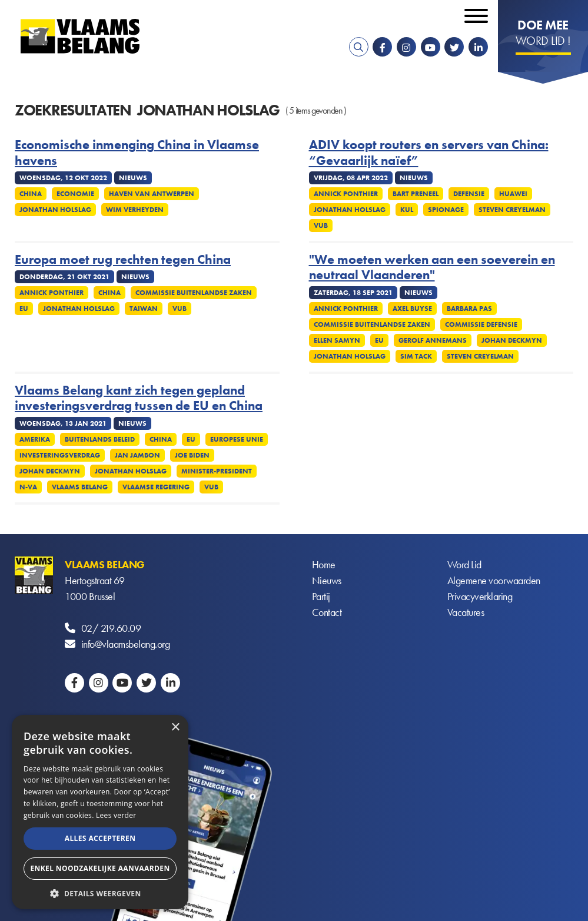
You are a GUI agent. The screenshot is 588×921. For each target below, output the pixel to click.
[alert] (100, 812)
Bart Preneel (416, 194)
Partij (321, 596)
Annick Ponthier (346, 194)
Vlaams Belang (80, 487)
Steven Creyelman (512, 210)
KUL (407, 210)
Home (324, 564)
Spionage (446, 210)
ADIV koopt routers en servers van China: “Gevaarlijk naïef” (429, 153)
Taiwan (144, 309)
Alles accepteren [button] (100, 838)
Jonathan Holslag (55, 210)
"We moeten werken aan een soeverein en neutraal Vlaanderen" (432, 268)
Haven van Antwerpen (152, 194)
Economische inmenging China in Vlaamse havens (137, 153)
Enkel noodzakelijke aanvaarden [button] (100, 868)
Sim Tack (416, 356)
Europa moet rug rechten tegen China (123, 260)
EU (24, 309)
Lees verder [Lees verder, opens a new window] (116, 815)
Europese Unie (237, 439)
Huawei (513, 194)
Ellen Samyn (337, 340)
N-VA (28, 487)
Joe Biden (192, 455)
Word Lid (464, 564)
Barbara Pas (469, 309)
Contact (327, 612)
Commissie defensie (481, 324)
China (31, 194)
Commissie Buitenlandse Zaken (194, 293)
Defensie (469, 194)
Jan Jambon (137, 455)
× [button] (175, 728)
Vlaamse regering (156, 487)
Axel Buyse (412, 309)
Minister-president (217, 471)
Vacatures (466, 612)
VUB (321, 226)
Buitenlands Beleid (100, 439)
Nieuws (327, 580)
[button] (100, 892)
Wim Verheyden (135, 210)
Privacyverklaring (480, 596)
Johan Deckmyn (512, 340)
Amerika (35, 439)
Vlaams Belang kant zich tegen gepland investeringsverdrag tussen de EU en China (139, 398)
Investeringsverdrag (60, 455)
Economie (75, 194)
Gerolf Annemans (433, 340)
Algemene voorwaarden (494, 580)
